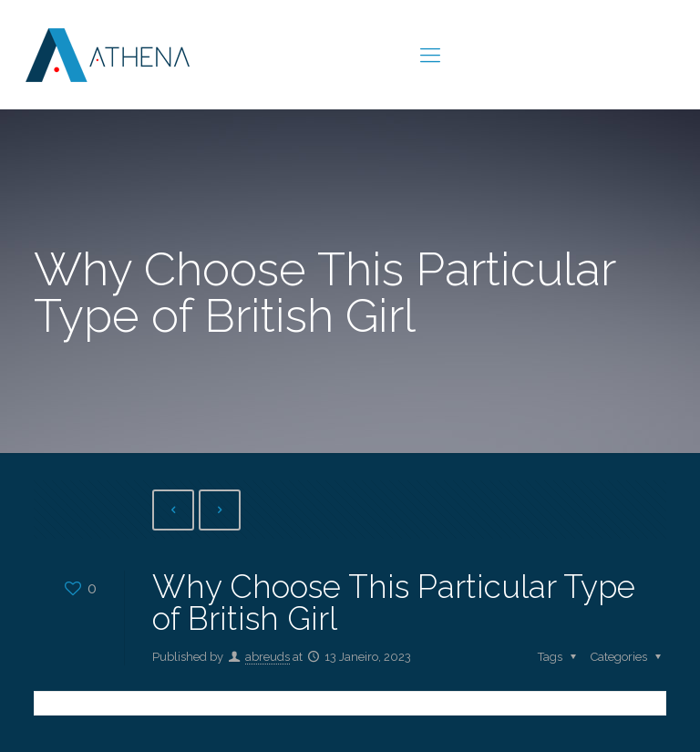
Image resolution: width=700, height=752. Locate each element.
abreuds (268, 657)
